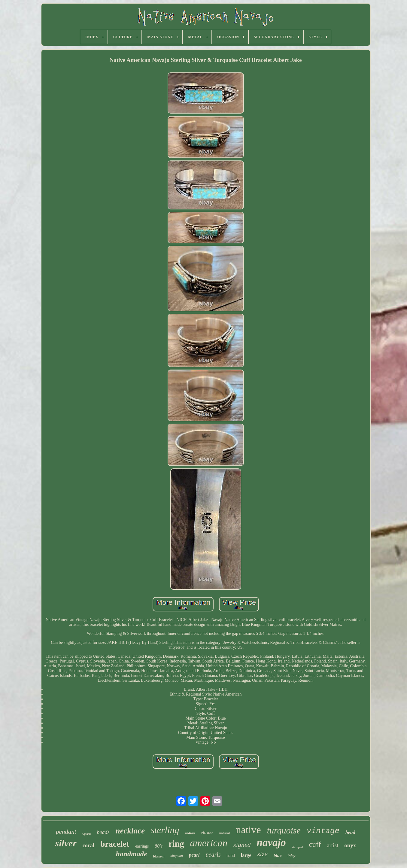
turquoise (284, 830)
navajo (271, 843)
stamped (298, 847)
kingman (176, 856)
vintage (323, 831)
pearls (213, 854)
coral (88, 845)
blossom (159, 856)
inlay (292, 856)
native (249, 830)
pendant (66, 832)
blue (278, 855)
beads (103, 832)
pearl (194, 855)
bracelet (115, 844)
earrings (142, 846)
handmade (131, 854)
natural (224, 833)
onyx (350, 845)
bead (350, 832)
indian (190, 833)
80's (159, 846)
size (262, 854)
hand (231, 856)
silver (66, 843)
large (246, 855)
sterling (165, 830)
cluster (207, 833)
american (209, 843)
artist (333, 845)
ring (176, 844)
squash (87, 834)
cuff (315, 844)
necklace (130, 831)
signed (242, 845)
